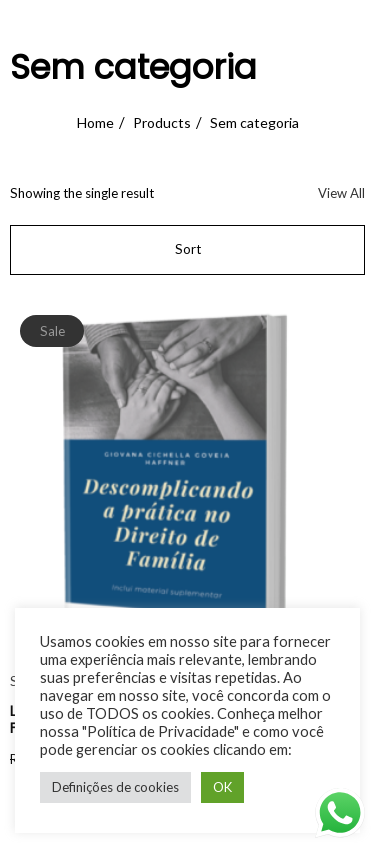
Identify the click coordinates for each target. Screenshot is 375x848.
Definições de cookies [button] (115, 787)
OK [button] (222, 787)
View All (341, 193)
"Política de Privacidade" (160, 731)
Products (162, 122)
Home (95, 122)
